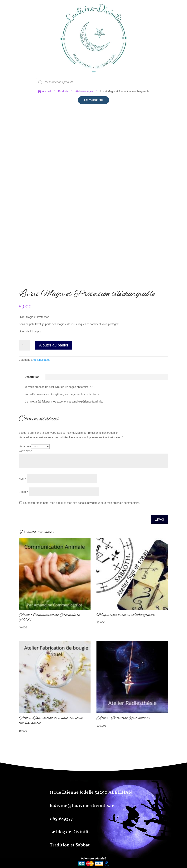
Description (32, 377)
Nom (22, 479)
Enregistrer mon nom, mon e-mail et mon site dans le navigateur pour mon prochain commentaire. (82, 503)
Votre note (25, 446)
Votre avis (25, 451)
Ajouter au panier (54, 345)
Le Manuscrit (93, 100)
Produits (63, 91)
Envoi (159, 519)
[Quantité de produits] (24, 345)
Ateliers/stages (84, 91)
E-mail (23, 492)
